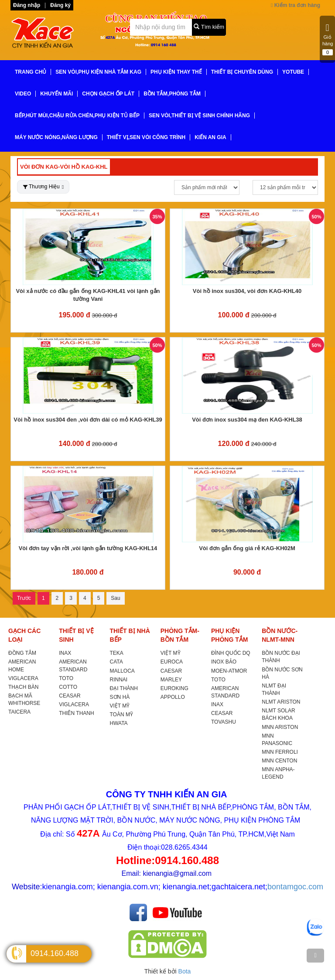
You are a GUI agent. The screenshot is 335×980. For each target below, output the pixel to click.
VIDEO (23, 94)
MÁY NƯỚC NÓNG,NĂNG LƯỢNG (56, 137)
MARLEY (171, 680)
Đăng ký (60, 5)
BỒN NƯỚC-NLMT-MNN (280, 635)
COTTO (68, 687)
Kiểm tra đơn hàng (296, 5)
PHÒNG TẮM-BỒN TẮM (180, 635)
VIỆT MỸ (120, 706)
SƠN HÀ (120, 697)
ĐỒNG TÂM (22, 653)
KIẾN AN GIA (210, 137)
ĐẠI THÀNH (124, 688)
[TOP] (315, 956)
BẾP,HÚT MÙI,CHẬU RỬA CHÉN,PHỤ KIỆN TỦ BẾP (77, 116)
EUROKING (174, 688)
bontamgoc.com (295, 887)
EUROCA (172, 662)
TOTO (66, 678)
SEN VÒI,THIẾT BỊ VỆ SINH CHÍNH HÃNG (199, 116)
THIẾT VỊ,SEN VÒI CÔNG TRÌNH (146, 137)
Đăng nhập (27, 5)
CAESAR (171, 671)
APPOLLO (173, 697)
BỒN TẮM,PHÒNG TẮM (172, 94)
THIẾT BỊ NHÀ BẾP (130, 635)
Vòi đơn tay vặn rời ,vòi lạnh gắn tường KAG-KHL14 (88, 548)
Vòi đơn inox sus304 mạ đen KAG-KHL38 (247, 420)
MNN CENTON (279, 761)
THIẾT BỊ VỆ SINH (76, 635)
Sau (115, 598)
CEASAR (70, 696)
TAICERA (19, 712)
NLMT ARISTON (281, 702)
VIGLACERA (23, 678)
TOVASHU (224, 722)
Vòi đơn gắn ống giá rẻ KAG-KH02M (247, 548)
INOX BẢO (224, 662)
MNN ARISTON (280, 727)
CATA (116, 662)
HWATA (119, 723)
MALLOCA (122, 671)
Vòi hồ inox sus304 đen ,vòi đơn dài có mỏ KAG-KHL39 (88, 420)
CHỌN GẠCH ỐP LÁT (108, 94)
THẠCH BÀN (23, 687)
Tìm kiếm (209, 27)
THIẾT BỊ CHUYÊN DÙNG (242, 72)
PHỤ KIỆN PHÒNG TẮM (229, 635)
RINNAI (119, 680)
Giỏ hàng (328, 39)
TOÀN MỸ (121, 715)
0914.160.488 (55, 953)
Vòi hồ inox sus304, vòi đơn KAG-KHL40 (247, 291)
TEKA (117, 653)
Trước (24, 598)
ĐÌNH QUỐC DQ (231, 653)
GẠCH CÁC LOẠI (24, 635)
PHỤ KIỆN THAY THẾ (176, 72)
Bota (185, 971)
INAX (65, 653)
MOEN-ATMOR (229, 671)
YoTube (293, 72)
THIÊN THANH (76, 713)
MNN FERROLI (280, 752)
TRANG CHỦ (31, 72)
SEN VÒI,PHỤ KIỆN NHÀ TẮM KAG (98, 72)
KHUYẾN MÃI (56, 94)
